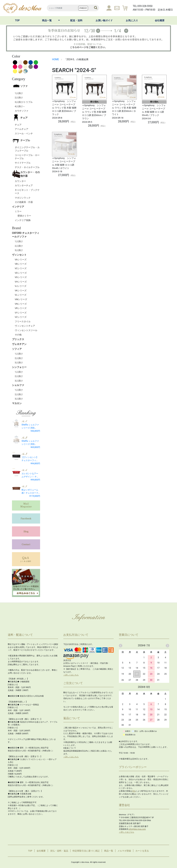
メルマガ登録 (124, 851)
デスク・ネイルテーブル (27, 167)
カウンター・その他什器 (26, 174)
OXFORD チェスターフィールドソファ (26, 235)
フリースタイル (23, 321)
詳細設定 (83, 8)
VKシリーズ (21, 291)
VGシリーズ (21, 277)
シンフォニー (19, 367)
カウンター (20, 181)
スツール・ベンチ (24, 134)
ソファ (20, 86)
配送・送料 (76, 20)
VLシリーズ (21, 295)
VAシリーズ (21, 260)
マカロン (17, 403)
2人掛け (19, 98)
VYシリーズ (21, 313)
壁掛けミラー (24, 216)
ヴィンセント (19, 255)
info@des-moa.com (137, 829)
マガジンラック (23, 198)
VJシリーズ (21, 286)
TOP (17, 20)
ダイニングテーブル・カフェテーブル (27, 149)
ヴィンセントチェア (25, 326)
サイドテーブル (23, 163)
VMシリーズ (21, 299)
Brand (16, 228)
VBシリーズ (21, 264)
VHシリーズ (21, 282)
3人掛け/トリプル (24, 102)
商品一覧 (47, 20)
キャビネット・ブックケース (27, 192)
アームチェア (22, 129)
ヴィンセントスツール (26, 330)
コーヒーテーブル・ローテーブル (27, 157)
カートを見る (142, 851)
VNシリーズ (21, 304)
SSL (134, 791)
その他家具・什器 (24, 202)
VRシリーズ (21, 308)
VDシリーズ (21, 273)
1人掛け (19, 93)
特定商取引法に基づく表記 (86, 851)
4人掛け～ (20, 106)
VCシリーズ (21, 268)
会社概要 (160, 20)
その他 (18, 335)
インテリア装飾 (23, 220)
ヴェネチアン (19, 344)
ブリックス (18, 339)
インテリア (18, 207)
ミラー (18, 211)
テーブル (21, 140)
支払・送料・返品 (59, 851)
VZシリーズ (21, 317)
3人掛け (19, 250)
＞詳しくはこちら (71, 675)
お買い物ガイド (104, 20)
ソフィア (17, 349)
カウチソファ (22, 111)
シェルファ (18, 385)
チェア (20, 118)
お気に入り (132, 20)
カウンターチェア (24, 185)
